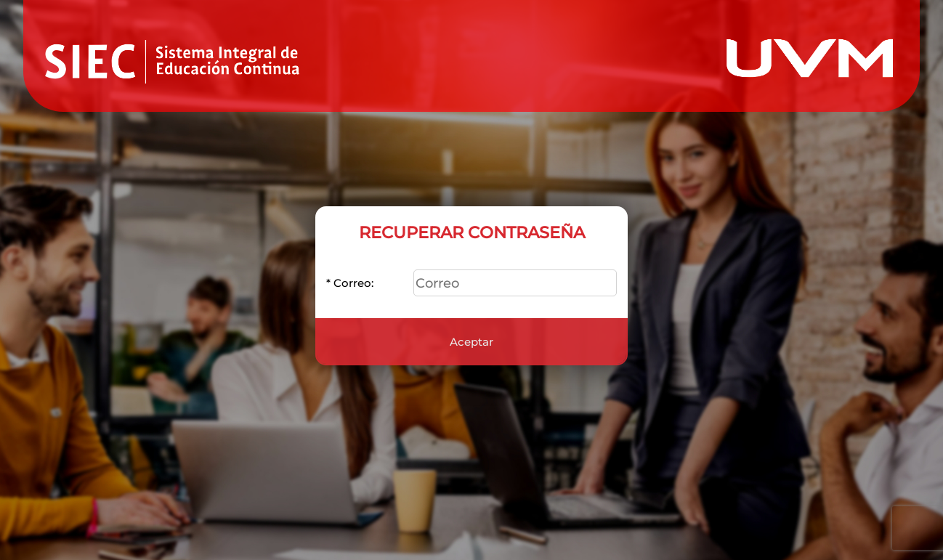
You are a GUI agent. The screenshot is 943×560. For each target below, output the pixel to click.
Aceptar (471, 334)
